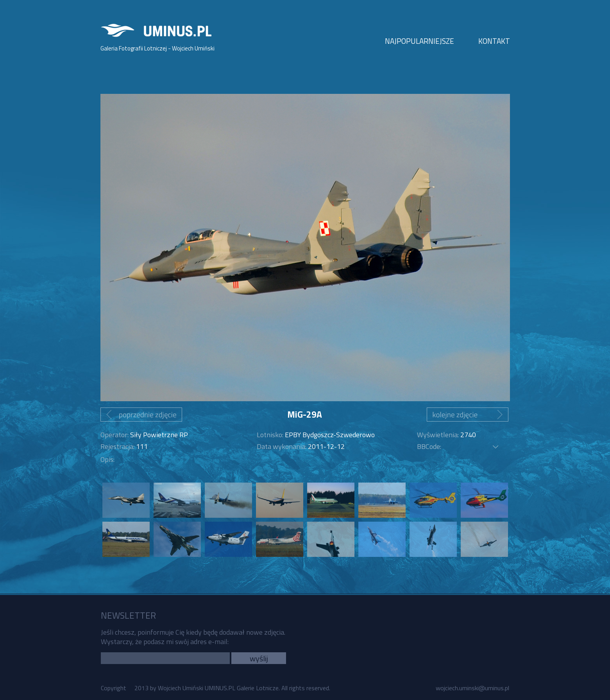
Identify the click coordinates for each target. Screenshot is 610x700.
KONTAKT (494, 41)
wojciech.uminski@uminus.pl (472, 688)
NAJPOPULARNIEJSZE (419, 41)
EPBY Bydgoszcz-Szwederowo (330, 435)
